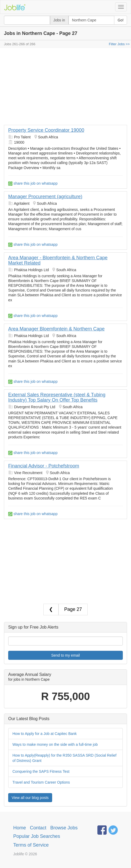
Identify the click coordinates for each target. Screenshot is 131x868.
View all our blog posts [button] (30, 798)
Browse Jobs (64, 828)
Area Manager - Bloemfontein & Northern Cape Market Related (58, 260)
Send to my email (65, 655)
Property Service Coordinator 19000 (46, 130)
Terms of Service (31, 845)
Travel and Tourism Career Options (41, 782)
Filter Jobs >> (119, 44)
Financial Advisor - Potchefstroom (44, 466)
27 (79, 609)
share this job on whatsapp (33, 183)
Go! (121, 20)
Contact (38, 828)
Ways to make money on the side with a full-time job (55, 744)
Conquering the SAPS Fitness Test (41, 771)
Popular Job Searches (37, 836)
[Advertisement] (65, 88)
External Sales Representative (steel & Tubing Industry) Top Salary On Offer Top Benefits (57, 397)
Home (20, 828)
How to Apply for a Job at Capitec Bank (45, 734)
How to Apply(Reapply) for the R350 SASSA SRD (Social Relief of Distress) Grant (64, 758)
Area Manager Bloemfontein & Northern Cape (56, 329)
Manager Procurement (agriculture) (45, 197)
